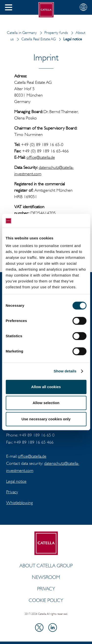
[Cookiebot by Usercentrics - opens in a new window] (66, 221)
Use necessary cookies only (46, 419)
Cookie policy (46, 600)
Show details (65, 371)
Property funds (53, 33)
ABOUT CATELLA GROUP (46, 566)
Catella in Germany (22, 33)
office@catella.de (41, 157)
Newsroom (46, 577)
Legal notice (16, 481)
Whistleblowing (20, 503)
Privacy (12, 492)
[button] (9, 7)
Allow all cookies (46, 387)
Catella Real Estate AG (35, 39)
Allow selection (46, 403)
